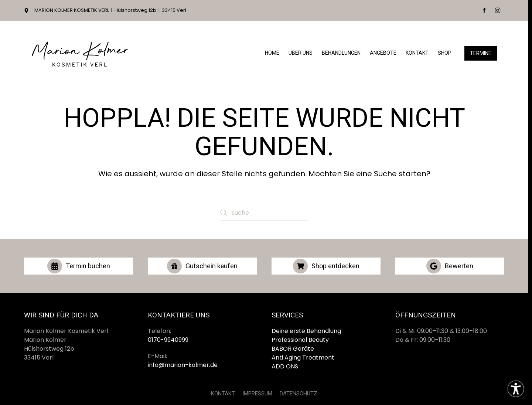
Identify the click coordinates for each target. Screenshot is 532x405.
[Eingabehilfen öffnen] (516, 389)
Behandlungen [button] (341, 53)
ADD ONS (285, 366)
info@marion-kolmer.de (183, 365)
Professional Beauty (300, 340)
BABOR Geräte (293, 349)
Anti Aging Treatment (303, 358)
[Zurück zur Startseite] (79, 53)
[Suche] (264, 213)
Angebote (383, 53)
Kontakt (417, 53)
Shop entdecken (326, 266)
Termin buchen (79, 266)
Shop (445, 53)
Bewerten (450, 266)
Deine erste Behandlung (306, 331)
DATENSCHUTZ (299, 394)
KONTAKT (223, 394)
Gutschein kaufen (202, 266)
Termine (481, 53)
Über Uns (301, 53)
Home (272, 53)
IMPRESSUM (257, 394)
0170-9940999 (168, 340)
